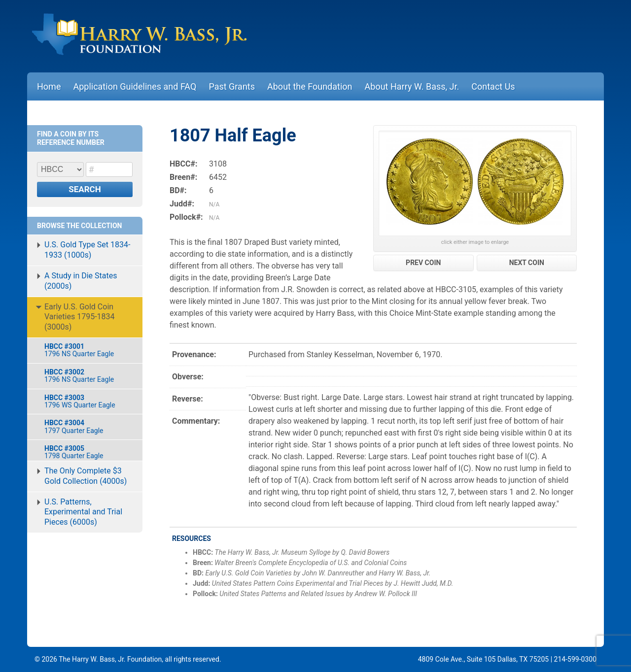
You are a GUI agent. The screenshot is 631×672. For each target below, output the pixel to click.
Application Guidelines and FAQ (135, 86)
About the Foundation (310, 86)
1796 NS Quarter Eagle (88, 350)
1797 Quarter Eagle (88, 426)
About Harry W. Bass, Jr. (412, 86)
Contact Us (493, 86)
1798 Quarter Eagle (88, 452)
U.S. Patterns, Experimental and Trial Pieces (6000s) (83, 512)
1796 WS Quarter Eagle (88, 401)
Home (49, 86)
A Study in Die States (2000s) (81, 281)
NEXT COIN (527, 263)
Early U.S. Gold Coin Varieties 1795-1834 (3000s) (80, 317)
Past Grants (232, 86)
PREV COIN (423, 263)
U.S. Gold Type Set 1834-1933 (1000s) (87, 250)
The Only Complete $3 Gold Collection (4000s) (86, 476)
